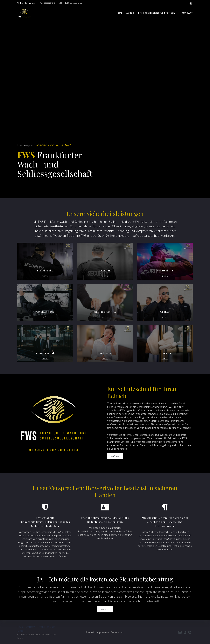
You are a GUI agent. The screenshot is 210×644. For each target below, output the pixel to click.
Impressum (102, 632)
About (130, 13)
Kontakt (187, 13)
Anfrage (115, 456)
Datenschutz (118, 632)
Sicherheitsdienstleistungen (157, 13)
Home (119, 13)
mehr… (45, 276)
